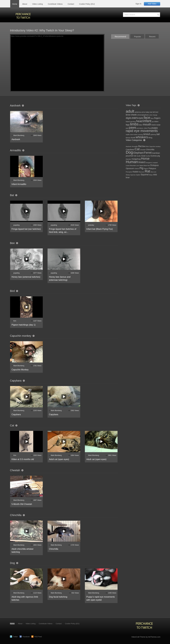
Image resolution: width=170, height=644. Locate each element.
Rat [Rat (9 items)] (147, 171)
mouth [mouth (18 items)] (147, 124)
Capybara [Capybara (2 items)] (130, 150)
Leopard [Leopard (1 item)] (155, 163)
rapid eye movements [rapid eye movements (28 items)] (142, 131)
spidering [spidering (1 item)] (153, 134)
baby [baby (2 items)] (148, 112)
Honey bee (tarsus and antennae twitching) (60, 278)
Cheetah (15, 470)
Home (15, 4)
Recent (152, 37)
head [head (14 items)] (139, 121)
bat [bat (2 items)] (151, 112)
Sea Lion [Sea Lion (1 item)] (153, 172)
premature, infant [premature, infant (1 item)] (142, 128)
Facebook (26, 637)
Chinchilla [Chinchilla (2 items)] (150, 150)
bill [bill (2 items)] (154, 112)
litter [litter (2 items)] (141, 125)
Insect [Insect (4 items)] (142, 162)
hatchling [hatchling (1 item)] (133, 122)
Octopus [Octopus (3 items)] (154, 165)
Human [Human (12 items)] (132, 162)
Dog (12, 563)
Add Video (152, 4)
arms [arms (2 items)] (143, 112)
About (25, 4)
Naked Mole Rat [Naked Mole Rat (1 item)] (144, 165)
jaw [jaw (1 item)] (153, 122)
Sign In (138, 4)
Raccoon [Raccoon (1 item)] (141, 172)
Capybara (16, 381)
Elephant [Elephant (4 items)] (138, 153)
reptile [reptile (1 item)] (128, 134)
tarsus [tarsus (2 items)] (128, 138)
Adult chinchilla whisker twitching (23, 550)
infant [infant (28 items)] (147, 121)
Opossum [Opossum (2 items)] (130, 168)
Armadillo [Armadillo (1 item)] (135, 146)
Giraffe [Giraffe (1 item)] (139, 156)
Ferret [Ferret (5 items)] (148, 153)
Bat (12, 195)
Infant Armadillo (19, 184)
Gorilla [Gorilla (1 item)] (148, 156)
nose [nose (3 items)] (158, 125)
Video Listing (37, 4)
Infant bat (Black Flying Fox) (100, 229)
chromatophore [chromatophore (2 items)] (143, 115)
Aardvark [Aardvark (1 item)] (129, 146)
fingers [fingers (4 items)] (157, 118)
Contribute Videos (55, 4)
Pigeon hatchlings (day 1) (24, 325)
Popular (138, 37)
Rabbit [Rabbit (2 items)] (135, 172)
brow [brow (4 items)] (128, 115)
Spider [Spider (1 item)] (138, 175)
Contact (71, 4)
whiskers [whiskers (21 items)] (142, 137)
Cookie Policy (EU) (87, 4)
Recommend (120, 37)
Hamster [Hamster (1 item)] (128, 159)
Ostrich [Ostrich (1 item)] (137, 169)
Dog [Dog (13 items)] (129, 152)
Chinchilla (16, 515)
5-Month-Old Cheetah (22, 504)
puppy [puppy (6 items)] (155, 128)
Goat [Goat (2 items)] (143, 156)
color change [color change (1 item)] (153, 115)
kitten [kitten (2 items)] (156, 122)
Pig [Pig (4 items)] (141, 168)
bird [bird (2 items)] (157, 112)
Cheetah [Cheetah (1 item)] (143, 150)
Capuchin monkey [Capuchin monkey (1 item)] (155, 146)
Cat (12, 425)
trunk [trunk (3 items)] (133, 138)
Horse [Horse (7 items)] (145, 159)
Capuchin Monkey (20, 370)
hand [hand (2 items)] (128, 122)
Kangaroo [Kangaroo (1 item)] (149, 163)
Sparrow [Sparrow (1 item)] (133, 175)
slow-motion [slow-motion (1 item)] (134, 134)
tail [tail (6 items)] (158, 134)
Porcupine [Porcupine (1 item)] (129, 172)
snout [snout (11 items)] (147, 134)
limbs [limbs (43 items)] (134, 124)
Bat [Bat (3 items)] (140, 146)
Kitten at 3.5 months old (23, 459)
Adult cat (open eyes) (59, 459)
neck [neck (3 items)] (154, 125)
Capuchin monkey (21, 336)
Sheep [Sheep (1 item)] (128, 175)
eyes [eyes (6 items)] (141, 118)
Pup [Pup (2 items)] (149, 128)
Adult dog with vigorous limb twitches (25, 598)
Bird (12, 291)
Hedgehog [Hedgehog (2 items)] (136, 159)
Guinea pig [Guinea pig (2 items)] (155, 156)
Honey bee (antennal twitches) (26, 277)
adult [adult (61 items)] (130, 111)
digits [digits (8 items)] (129, 118)
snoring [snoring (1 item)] (140, 134)
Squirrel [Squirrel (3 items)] (145, 175)
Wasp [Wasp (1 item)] (151, 175)
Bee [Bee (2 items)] (144, 146)
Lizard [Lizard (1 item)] (128, 165)
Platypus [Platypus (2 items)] (152, 168)
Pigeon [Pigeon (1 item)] (146, 169)
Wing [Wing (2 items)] (150, 138)
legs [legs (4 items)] (128, 125)
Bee (12, 243)
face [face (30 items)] (147, 118)
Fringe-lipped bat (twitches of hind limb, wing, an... (63, 231)
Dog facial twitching (58, 597)
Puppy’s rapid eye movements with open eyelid (101, 598)
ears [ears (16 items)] (135, 118)
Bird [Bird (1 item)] (147, 146)
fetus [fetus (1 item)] (152, 118)
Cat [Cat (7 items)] (137, 149)
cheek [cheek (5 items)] (134, 115)
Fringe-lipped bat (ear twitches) (26, 229)
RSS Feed (38, 637)
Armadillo (15, 150)
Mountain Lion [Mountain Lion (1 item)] (135, 165)
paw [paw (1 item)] (127, 128)
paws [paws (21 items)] (132, 128)
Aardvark (15, 105)
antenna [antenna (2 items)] (138, 112)
